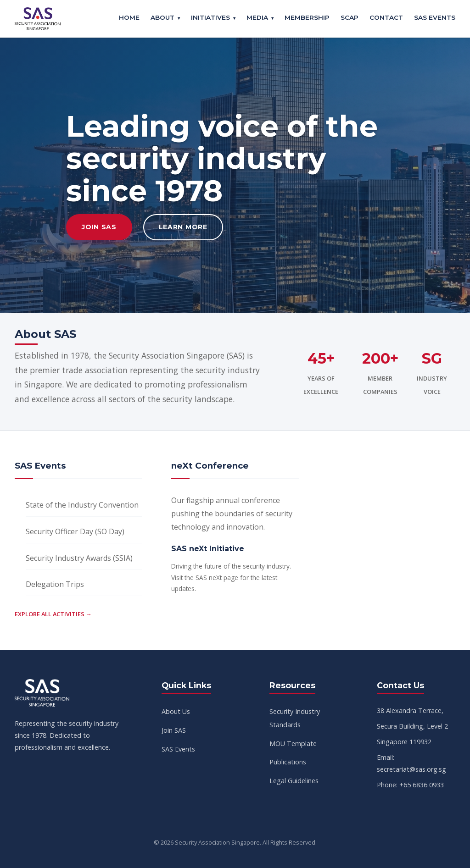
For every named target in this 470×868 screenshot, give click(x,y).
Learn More (183, 227)
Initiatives (210, 17)
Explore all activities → (53, 614)
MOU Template (293, 744)
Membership (307, 17)
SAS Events (435, 17)
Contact (386, 17)
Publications (288, 762)
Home (129, 17)
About (162, 17)
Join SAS (99, 227)
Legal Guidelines (294, 781)
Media (257, 17)
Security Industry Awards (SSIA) (79, 558)
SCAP (350, 17)
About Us (176, 711)
